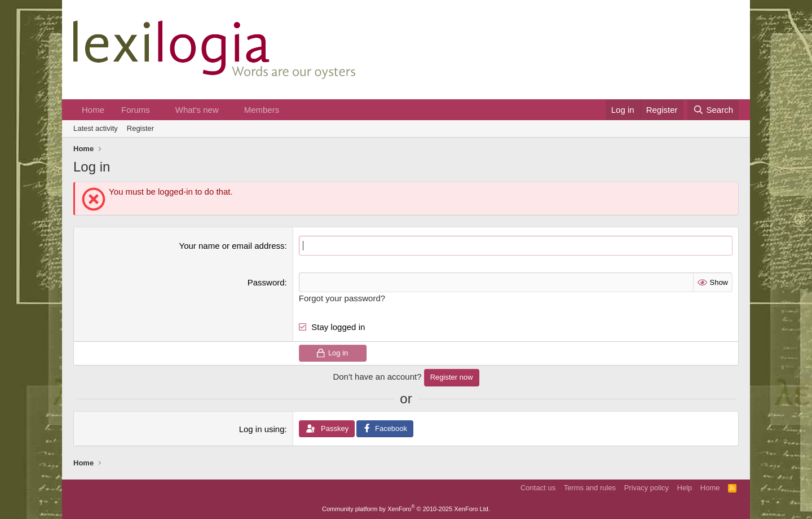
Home (93, 110)
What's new (197, 110)
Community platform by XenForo (406, 509)
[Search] (713, 110)
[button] (159, 110)
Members (262, 110)
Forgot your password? (342, 298)
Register (140, 128)
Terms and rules (590, 488)
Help (685, 488)
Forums (136, 110)
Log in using (262, 429)
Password (266, 282)
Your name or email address (232, 246)
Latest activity (96, 128)
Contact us (538, 488)
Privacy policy (646, 488)
